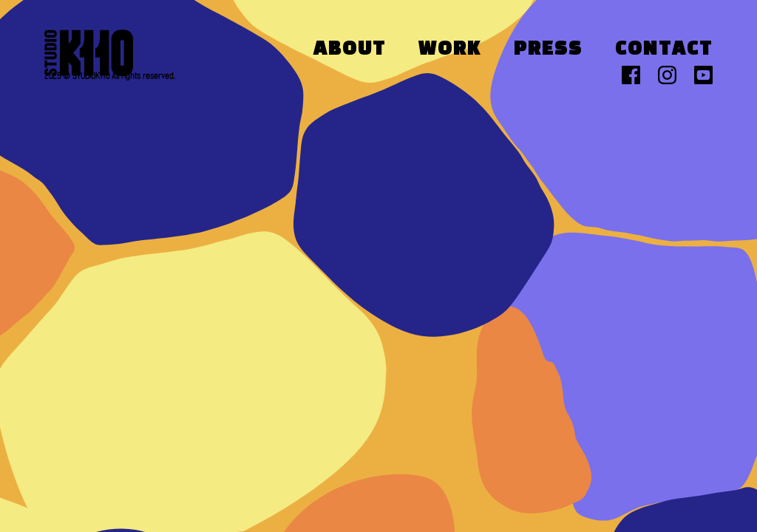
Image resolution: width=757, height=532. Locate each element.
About (350, 50)
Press (548, 50)
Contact (664, 50)
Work (450, 50)
